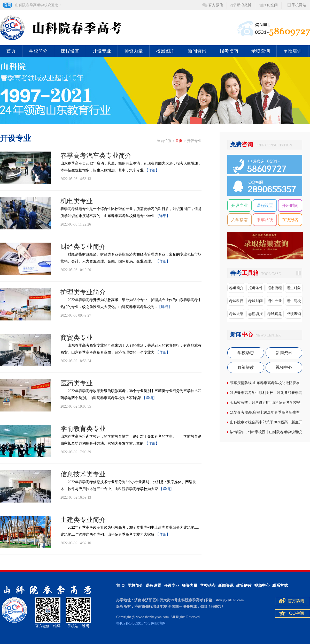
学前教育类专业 (83, 429)
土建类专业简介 (83, 520)
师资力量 (134, 51)
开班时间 (290, 205)
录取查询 (261, 51)
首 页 (121, 586)
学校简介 (38, 51)
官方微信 (216, 5)
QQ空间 (272, 5)
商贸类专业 (77, 338)
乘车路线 (265, 220)
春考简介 (236, 288)
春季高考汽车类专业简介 (96, 156)
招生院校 (294, 301)
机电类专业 (77, 201)
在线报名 (290, 220)
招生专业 (275, 301)
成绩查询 (294, 314)
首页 (11, 51)
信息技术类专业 (83, 474)
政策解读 (246, 367)
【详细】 (152, 170)
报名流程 (275, 288)
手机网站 (299, 5)
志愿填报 (255, 314)
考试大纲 (236, 314)
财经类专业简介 (83, 247)
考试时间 (255, 301)
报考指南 (229, 51)
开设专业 (102, 51)
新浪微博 (244, 5)
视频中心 (284, 367)
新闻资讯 (197, 51)
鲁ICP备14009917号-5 (133, 623)
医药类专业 (77, 383)
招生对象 (294, 288)
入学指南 (239, 220)
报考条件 (255, 288)
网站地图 (158, 623)
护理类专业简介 (83, 292)
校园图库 (165, 51)
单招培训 (292, 51)
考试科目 (236, 301)
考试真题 (275, 314)
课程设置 (70, 51)
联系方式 (280, 586)
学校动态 (246, 353)
